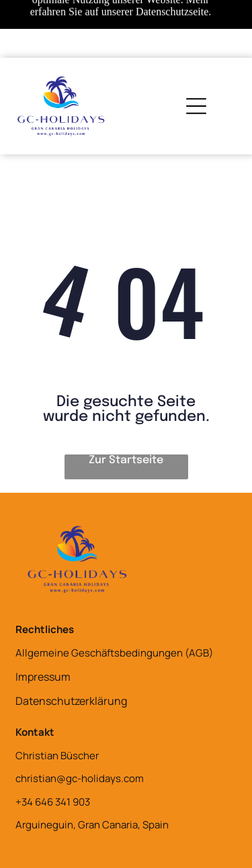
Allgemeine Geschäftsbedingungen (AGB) (114, 653)
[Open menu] (196, 106)
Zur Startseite (126, 460)
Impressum (43, 677)
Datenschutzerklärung (71, 701)
